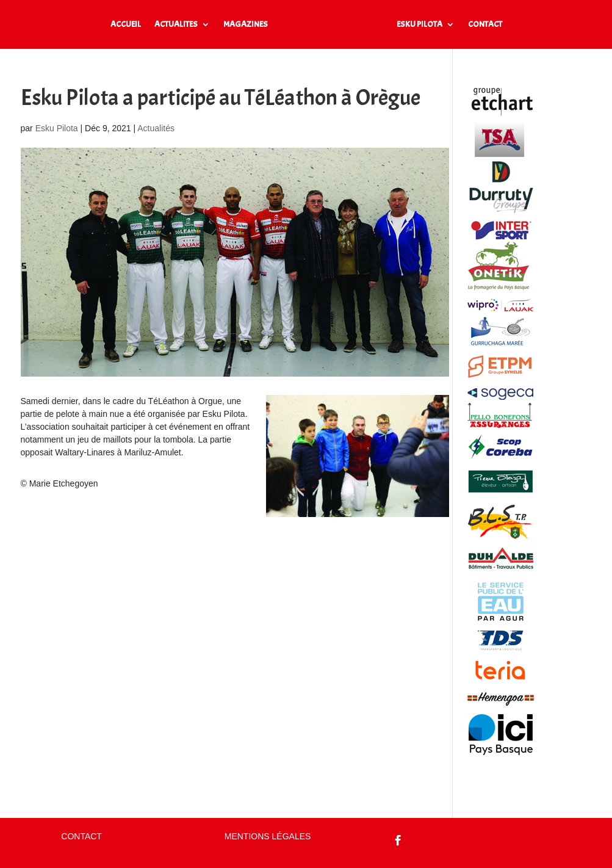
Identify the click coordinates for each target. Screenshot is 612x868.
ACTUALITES (176, 25)
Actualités (156, 128)
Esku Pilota (57, 128)
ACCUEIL (126, 25)
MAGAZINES (246, 25)
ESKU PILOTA (419, 25)
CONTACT (485, 25)
